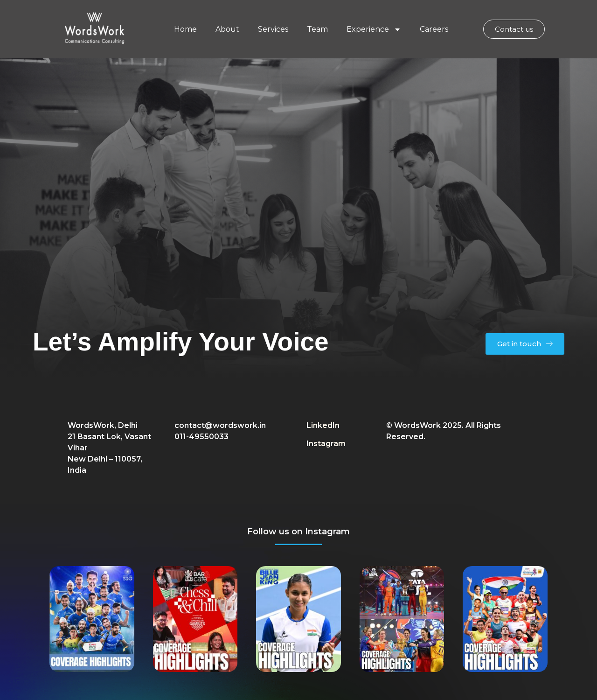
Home (185, 29)
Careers (434, 29)
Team (317, 29)
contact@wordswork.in (220, 425)
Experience (374, 29)
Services (273, 29)
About (227, 29)
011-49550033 (201, 437)
